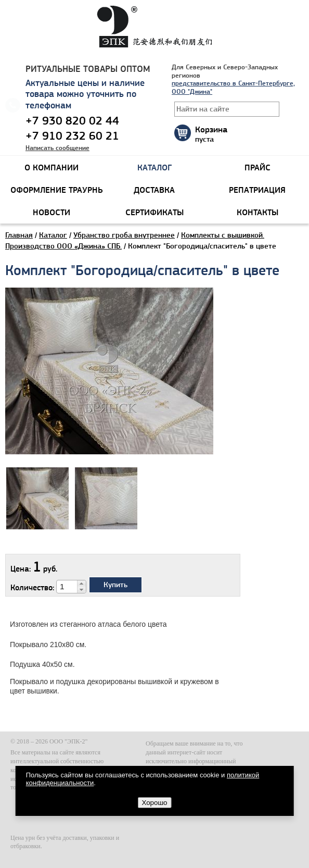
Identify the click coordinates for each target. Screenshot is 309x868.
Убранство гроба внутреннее (124, 235)
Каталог (53, 235)
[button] (81, 584)
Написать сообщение (57, 148)
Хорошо (154, 803)
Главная (19, 235)
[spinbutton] (67, 587)
